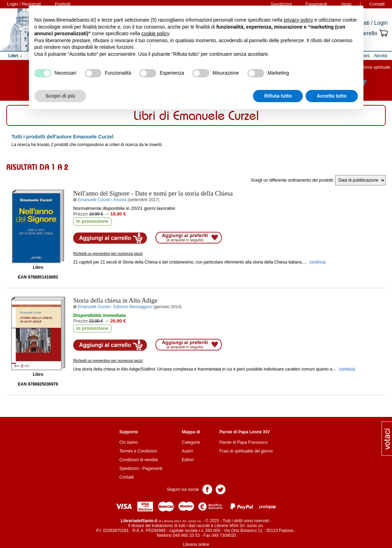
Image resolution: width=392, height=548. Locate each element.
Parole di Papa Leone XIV (245, 432)
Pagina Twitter (221, 489)
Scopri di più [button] (60, 96)
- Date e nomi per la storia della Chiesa (153, 193)
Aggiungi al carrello (110, 238)
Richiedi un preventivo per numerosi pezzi (108, 253)
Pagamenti (152, 469)
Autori (187, 451)
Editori (188, 460)
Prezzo (80, 214)
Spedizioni (129, 469)
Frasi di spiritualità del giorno (246, 451)
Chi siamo (128, 442)
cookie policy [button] (155, 33)
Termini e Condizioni (138, 451)
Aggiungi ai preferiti (189, 238)
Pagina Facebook (207, 489)
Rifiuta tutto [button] (278, 96)
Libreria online (196, 545)
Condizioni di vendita (139, 460)
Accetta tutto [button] (332, 96)
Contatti (377, 4)
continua (317, 262)
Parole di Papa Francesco (244, 442)
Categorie (191, 442)
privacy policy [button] (298, 20)
